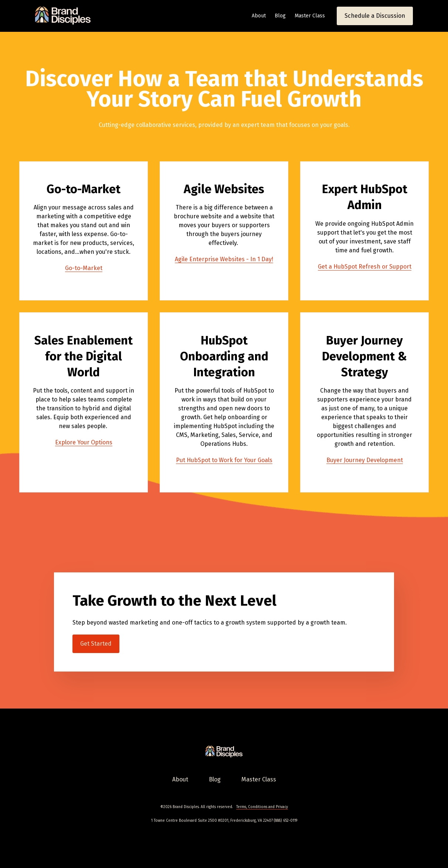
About (259, 16)
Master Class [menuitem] (259, 779)
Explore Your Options (84, 442)
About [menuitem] (180, 779)
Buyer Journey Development (365, 460)
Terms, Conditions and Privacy (262, 807)
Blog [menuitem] (215, 779)
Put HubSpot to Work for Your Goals (224, 460)
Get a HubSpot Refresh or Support (365, 267)
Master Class (310, 16)
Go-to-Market (84, 268)
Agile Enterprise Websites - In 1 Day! (224, 259)
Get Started (96, 644)
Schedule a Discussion (375, 16)
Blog (280, 16)
